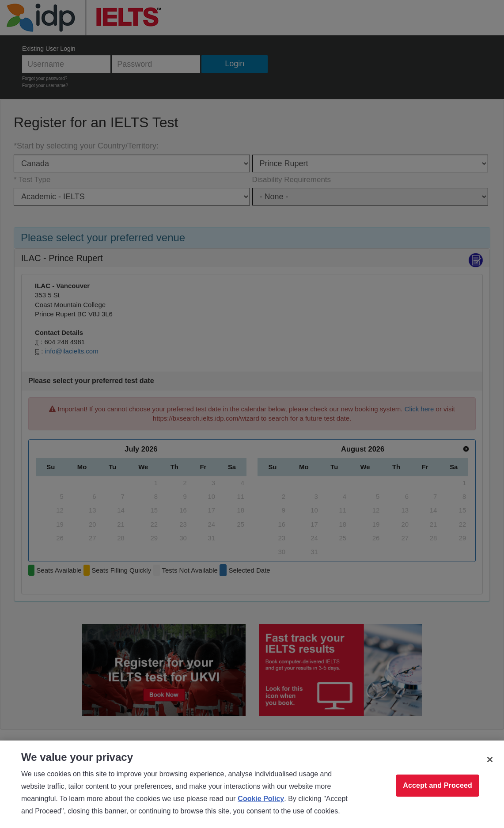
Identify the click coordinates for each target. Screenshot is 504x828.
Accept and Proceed (438, 785)
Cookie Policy (261, 799)
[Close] (490, 760)
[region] (252, 784)
